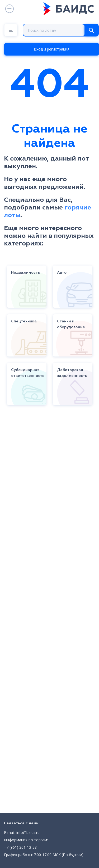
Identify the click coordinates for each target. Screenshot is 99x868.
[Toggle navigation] (9, 9)
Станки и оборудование (71, 324)
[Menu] (11, 30)
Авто (62, 273)
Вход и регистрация (52, 49)
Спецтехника (24, 321)
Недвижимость (25, 273)
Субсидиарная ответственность (28, 373)
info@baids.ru (28, 832)
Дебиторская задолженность (72, 373)
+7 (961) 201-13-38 (20, 847)
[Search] (91, 30)
